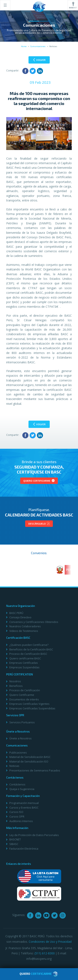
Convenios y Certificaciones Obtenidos (34, 622)
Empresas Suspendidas (24, 667)
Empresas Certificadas (24, 663)
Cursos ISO (16, 812)
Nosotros (15, 681)
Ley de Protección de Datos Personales (34, 835)
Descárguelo (39, 523)
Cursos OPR (17, 816)
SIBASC (14, 844)
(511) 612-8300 (45, 953)
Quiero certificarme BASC (25, 658)
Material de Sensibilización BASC (30, 757)
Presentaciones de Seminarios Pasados (35, 770)
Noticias (14, 766)
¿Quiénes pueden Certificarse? (29, 645)
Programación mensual (24, 803)
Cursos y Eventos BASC (24, 807)
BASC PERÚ (16, 613)
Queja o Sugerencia (22, 789)
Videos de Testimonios (24, 631)
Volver (39, 60)
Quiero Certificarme (39, 481)
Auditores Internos (21, 821)
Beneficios (16, 686)
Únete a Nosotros (20, 738)
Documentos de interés (24, 699)
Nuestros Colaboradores (25, 626)
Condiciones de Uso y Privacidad (50, 942)
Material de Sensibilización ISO (29, 761)
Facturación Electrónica (24, 849)
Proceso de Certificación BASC (28, 654)
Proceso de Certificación (25, 690)
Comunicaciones (38, 46)
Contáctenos (17, 784)
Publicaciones (18, 752)
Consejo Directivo (20, 617)
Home (24, 46)
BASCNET (15, 839)
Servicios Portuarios (22, 722)
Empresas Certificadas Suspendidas (32, 708)
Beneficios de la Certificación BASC (31, 649)
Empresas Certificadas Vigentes (29, 704)
